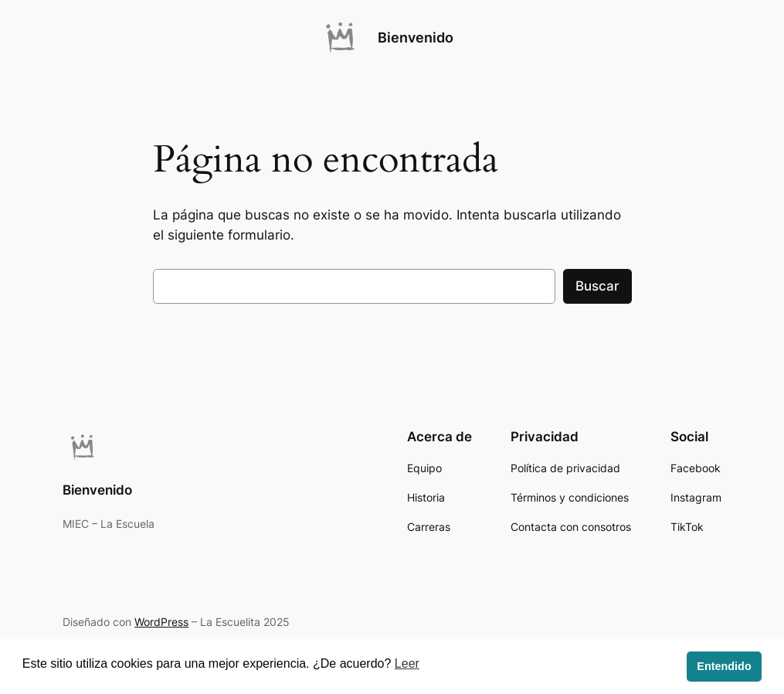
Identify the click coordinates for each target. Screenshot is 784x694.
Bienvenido (416, 37)
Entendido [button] (724, 666)
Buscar (597, 286)
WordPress (161, 622)
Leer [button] (407, 663)
